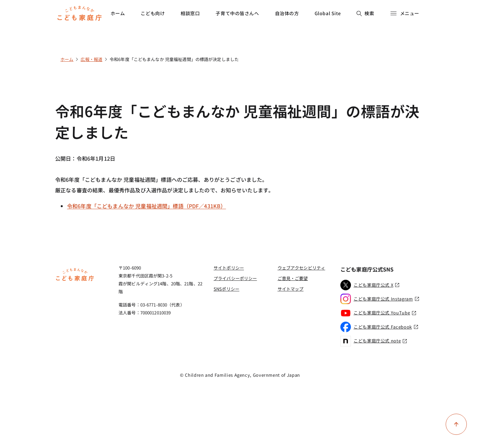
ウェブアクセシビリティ (301, 268)
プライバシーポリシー (235, 278)
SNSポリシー (226, 289)
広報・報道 (91, 59)
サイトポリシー (229, 268)
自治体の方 (287, 13)
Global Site (328, 13)
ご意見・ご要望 (293, 278)
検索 (365, 13)
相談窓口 (190, 13)
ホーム (118, 13)
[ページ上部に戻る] (456, 424)
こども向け (153, 13)
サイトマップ (291, 289)
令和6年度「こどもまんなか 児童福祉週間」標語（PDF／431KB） (146, 206)
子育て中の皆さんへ (237, 13)
